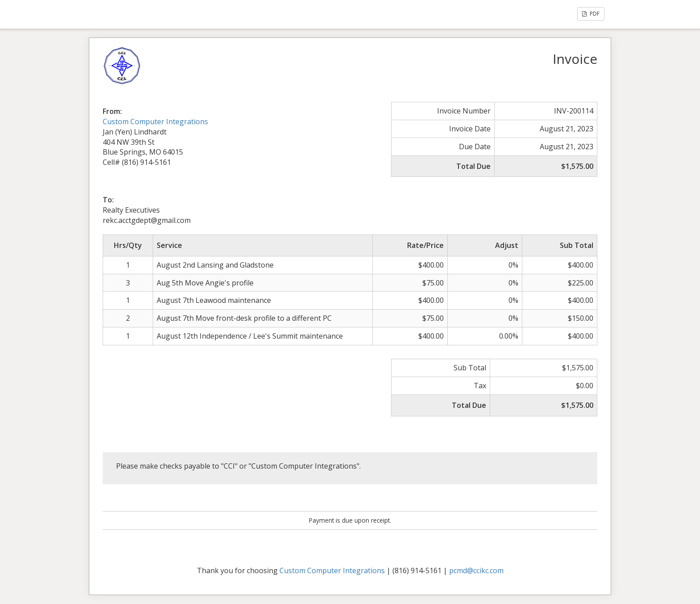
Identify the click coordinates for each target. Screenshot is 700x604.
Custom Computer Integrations (155, 122)
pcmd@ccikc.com (476, 570)
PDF (591, 14)
